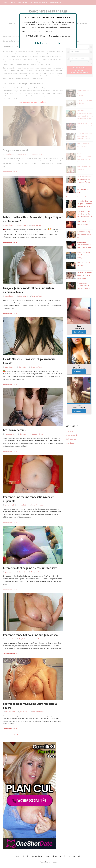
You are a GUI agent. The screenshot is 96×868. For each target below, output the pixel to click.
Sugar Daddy (70, 443)
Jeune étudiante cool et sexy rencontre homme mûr (85, 275)
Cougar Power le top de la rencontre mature (85, 190)
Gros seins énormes (14, 430)
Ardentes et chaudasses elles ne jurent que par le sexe (85, 245)
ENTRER (41, 43)
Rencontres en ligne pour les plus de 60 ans (84, 234)
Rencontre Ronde (37, 225)
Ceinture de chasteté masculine (77, 197)
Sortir (57, 43)
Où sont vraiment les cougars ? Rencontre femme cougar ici (85, 204)
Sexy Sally (22, 225)
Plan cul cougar (71, 431)
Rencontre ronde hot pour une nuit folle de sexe (31, 635)
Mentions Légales (75, 856)
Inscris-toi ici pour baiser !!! (55, 856)
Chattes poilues (71, 439)
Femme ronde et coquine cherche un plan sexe (30, 568)
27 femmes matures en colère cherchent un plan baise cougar (85, 214)
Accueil (26, 856)
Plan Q (17, 856)
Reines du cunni (71, 435)
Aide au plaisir (37, 856)
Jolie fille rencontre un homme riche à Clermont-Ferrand (84, 179)
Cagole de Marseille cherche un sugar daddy (84, 255)
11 (14, 735)
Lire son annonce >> (10, 242)
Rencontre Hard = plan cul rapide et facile (83, 224)
